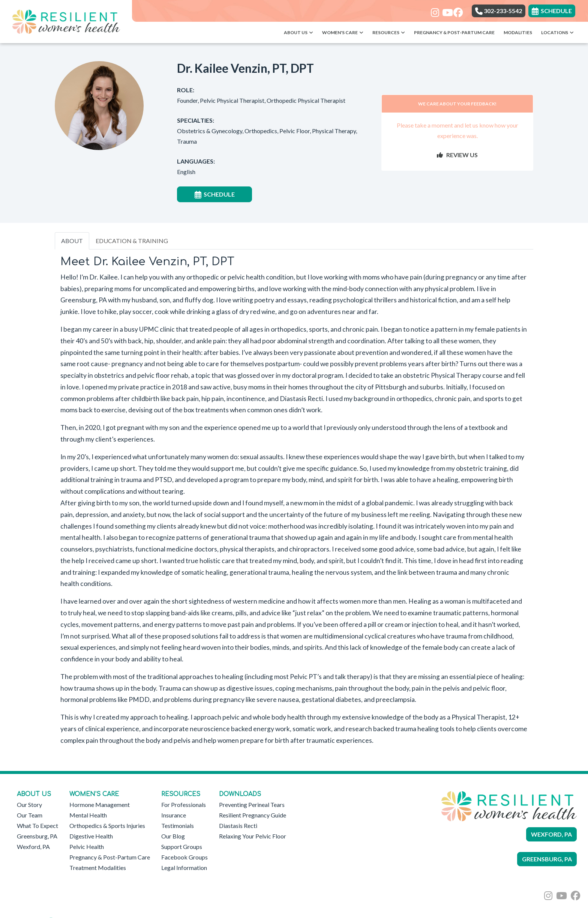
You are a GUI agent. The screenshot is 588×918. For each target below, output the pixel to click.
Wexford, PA (33, 847)
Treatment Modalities (98, 868)
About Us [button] (298, 32)
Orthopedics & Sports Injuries (107, 826)
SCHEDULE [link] (552, 11)
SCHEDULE (215, 194)
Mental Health (88, 815)
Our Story (29, 805)
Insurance (174, 815)
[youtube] (445, 10)
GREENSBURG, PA (547, 859)
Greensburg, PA (37, 836)
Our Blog (173, 836)
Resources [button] (389, 32)
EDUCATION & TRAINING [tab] (132, 241)
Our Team (30, 815)
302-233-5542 (499, 11)
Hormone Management (100, 805)
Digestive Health (91, 836)
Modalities (518, 32)
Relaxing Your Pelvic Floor (253, 836)
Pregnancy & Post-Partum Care (454, 32)
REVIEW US (457, 155)
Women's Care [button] (343, 32)
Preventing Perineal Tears (252, 805)
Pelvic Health (87, 847)
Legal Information (184, 868)
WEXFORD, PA (551, 834)
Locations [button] (557, 32)
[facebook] (456, 10)
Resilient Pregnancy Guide (253, 815)
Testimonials (178, 826)
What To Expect (37, 826)
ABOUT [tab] (72, 241)
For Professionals (184, 805)
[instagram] (434, 10)
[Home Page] (66, 21)
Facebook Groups (184, 857)
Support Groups (182, 847)
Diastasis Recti (238, 826)
